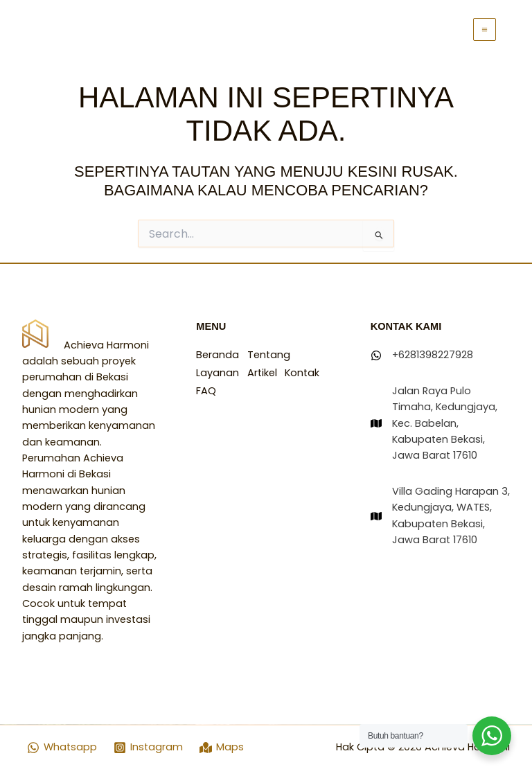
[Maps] (222, 748)
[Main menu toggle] (485, 29)
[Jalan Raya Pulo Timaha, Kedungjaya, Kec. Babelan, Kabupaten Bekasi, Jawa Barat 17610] (440, 424)
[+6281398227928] (422, 355)
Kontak (213, 387)
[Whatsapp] (63, 748)
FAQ (252, 387)
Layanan (218, 371)
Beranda (218, 355)
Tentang (272, 355)
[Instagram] (148, 748)
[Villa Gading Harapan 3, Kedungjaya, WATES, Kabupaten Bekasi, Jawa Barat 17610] (440, 516)
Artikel (265, 371)
